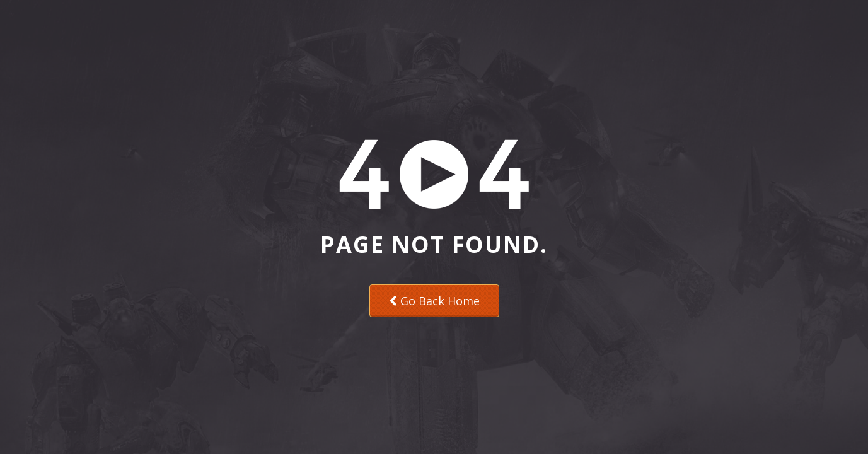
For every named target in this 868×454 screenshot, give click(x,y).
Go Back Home (434, 301)
